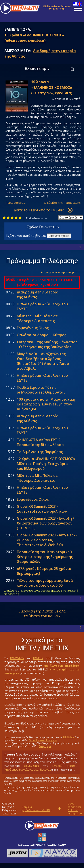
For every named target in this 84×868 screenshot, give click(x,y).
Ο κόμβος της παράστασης (62, 203)
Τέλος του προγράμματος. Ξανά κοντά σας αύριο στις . (45, 583)
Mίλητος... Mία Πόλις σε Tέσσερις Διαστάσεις (37, 318)
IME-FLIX (38, 658)
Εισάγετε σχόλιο (59, 236)
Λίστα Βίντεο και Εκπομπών (43, 740)
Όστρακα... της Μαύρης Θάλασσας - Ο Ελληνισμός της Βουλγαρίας (47, 344)
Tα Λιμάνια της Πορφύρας (40, 452)
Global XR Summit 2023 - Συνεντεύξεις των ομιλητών (42, 509)
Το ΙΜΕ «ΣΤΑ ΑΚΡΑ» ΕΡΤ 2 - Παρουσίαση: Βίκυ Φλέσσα (40, 442)
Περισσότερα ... (16, 203)
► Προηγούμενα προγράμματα (59, 272)
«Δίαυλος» (32, 766)
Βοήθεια (36, 808)
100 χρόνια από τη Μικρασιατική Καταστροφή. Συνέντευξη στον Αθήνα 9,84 (46, 404)
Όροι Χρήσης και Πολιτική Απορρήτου (75, 808)
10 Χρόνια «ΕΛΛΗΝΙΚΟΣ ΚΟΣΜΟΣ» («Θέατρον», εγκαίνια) (47, 282)
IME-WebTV (17, 658)
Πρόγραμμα (45, 746)
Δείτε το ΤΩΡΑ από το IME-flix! (39, 210)
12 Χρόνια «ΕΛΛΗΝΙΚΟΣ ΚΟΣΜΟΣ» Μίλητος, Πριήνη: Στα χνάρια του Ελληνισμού (46, 464)
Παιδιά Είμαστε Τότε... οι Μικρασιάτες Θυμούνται (41, 390)
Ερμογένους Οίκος (33, 328)
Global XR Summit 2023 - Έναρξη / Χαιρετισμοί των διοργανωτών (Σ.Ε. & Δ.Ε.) (45, 523)
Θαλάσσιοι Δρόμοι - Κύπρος (41, 335)
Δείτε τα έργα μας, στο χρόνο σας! (57, 7)
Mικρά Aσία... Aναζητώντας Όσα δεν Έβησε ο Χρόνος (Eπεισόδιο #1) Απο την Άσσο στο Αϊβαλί (43, 361)
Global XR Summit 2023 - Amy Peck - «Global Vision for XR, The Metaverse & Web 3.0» (47, 540)
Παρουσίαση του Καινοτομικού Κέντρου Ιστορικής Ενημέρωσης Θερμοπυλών (45, 557)
